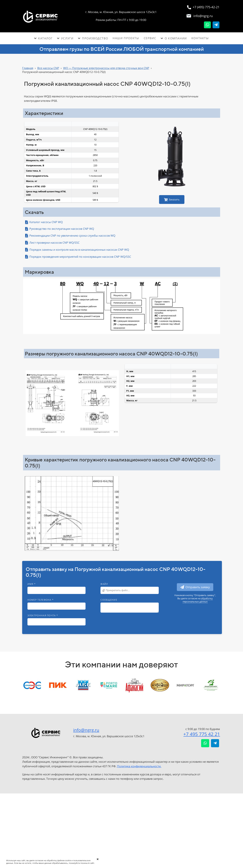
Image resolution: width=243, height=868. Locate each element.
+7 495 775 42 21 (202, 734)
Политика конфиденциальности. (139, 766)
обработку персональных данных (198, 600)
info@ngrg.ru (86, 730)
